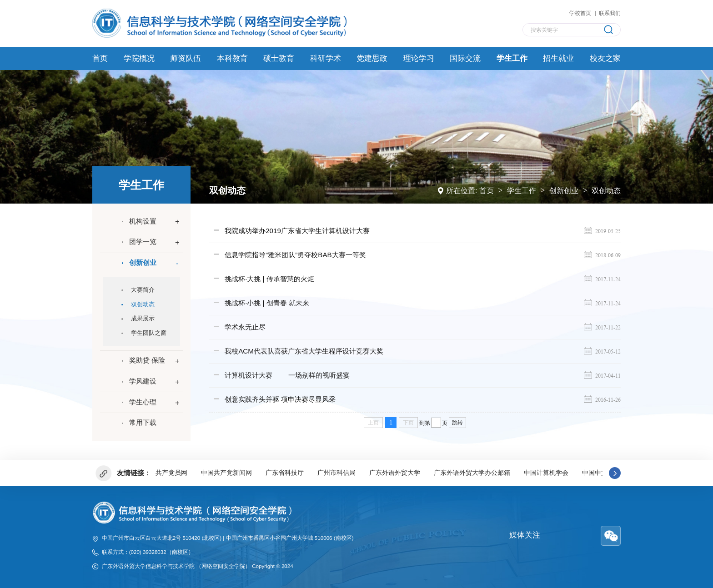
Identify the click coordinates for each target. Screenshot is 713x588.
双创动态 (606, 190)
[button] (615, 472)
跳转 (457, 420)
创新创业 (564, 190)
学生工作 (522, 190)
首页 (487, 190)
